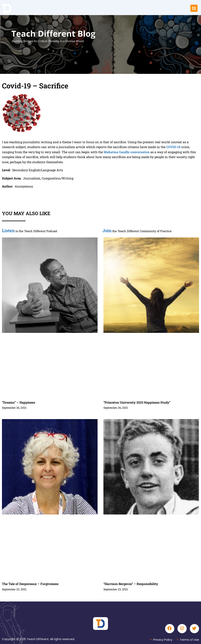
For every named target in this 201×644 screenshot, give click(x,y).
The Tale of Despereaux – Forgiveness (30, 584)
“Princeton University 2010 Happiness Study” (137, 402)
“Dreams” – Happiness (19, 402)
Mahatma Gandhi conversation (127, 152)
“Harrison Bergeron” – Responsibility (131, 584)
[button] (194, 8)
